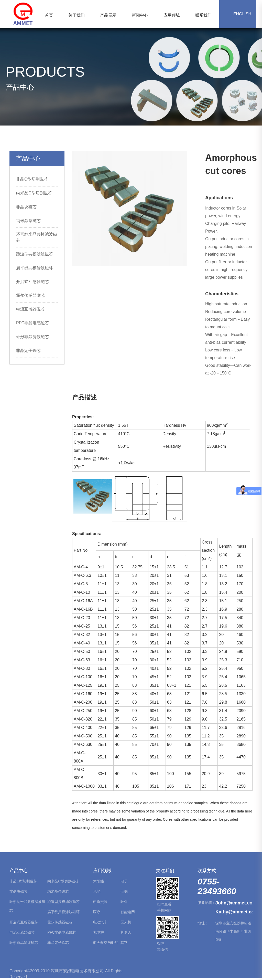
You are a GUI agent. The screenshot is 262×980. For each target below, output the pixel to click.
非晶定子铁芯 (28, 351)
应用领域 (172, 15)
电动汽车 (100, 922)
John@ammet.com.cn (234, 903)
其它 (124, 943)
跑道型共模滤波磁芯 (35, 254)
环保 (124, 902)
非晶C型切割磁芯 (32, 179)
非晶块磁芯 (26, 207)
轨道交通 (100, 902)
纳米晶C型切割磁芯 (34, 193)
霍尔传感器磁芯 (30, 295)
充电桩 (99, 932)
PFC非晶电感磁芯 (32, 323)
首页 (49, 15)
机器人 (126, 932)
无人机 (126, 922)
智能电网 (128, 912)
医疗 (97, 912)
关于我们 (77, 15)
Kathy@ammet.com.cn (234, 912)
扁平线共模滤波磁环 (35, 268)
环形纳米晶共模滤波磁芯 (27, 906)
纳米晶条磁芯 (28, 221)
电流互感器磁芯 (30, 309)
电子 (124, 881)
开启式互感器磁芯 (32, 282)
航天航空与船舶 (106, 943)
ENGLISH (238, 14)
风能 (97, 891)
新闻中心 (140, 15)
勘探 (124, 891)
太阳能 (99, 881)
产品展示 (108, 15)
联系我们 (203, 15)
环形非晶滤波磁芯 (32, 337)
